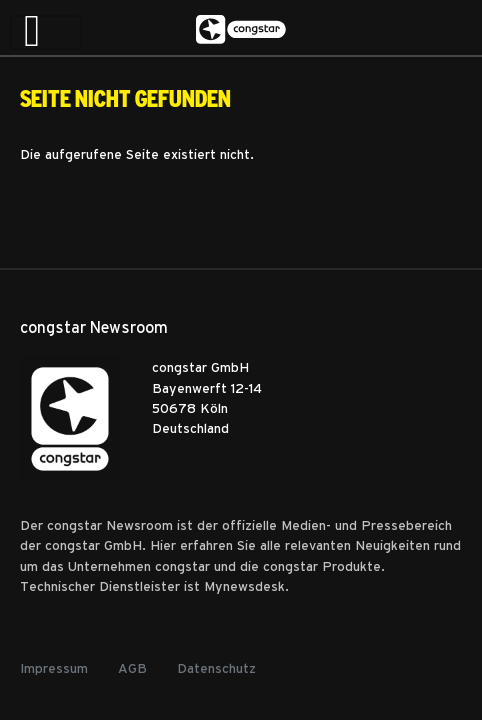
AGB (132, 667)
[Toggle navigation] (46, 32)
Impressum (54, 667)
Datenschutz (216, 667)
